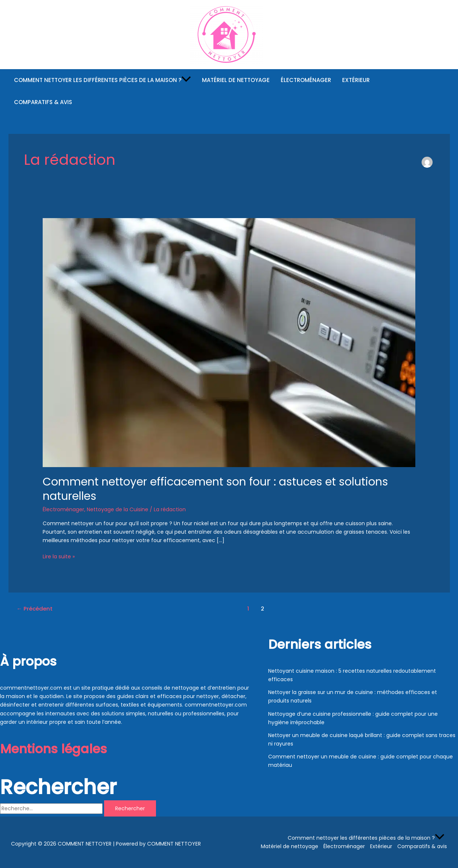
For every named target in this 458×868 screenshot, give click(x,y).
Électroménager (306, 80)
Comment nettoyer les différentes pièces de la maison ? (102, 80)
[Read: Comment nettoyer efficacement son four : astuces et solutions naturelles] (229, 342)
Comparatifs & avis (43, 102)
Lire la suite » (59, 556)
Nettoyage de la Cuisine (118, 509)
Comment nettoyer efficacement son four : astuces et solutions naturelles (215, 489)
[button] (186, 80)
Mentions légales (54, 749)
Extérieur (356, 80)
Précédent (35, 609)
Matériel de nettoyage (236, 80)
